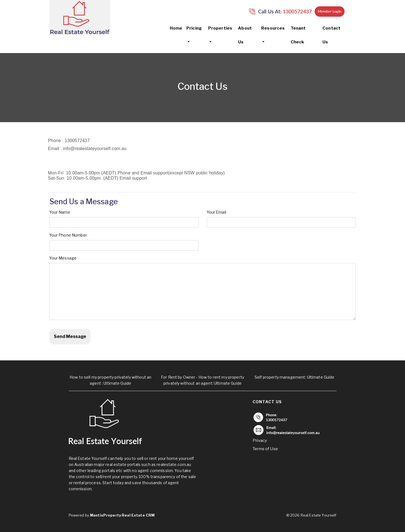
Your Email (219, 212)
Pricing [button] (194, 28)
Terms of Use (265, 449)
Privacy (260, 441)
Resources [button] (273, 28)
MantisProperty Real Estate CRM (122, 515)
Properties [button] (220, 28)
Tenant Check (298, 35)
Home (176, 28)
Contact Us (331, 35)
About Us (245, 35)
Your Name (61, 212)
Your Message (63, 258)
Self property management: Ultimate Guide (295, 377)
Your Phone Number (68, 235)
